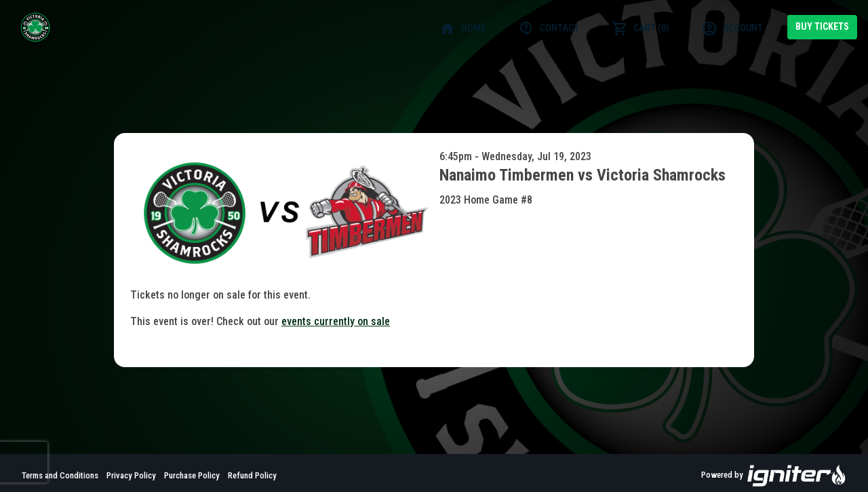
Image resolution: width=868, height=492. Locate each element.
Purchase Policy (192, 475)
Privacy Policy (131, 475)
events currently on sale (336, 321)
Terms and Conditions (60, 475)
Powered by (774, 476)
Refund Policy (252, 475)
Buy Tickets (822, 26)
